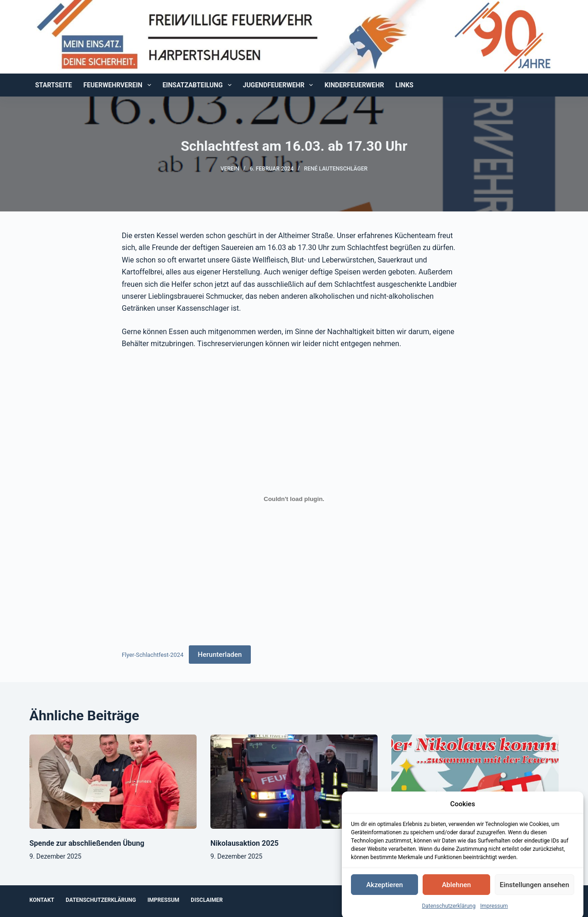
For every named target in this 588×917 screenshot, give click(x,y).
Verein (230, 169)
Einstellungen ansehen (534, 891)
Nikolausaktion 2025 (245, 843)
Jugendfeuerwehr (280, 85)
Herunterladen (220, 655)
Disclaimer (207, 900)
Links (404, 85)
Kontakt (42, 900)
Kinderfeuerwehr (354, 85)
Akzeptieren (384, 891)
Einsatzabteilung (199, 85)
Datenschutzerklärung (449, 912)
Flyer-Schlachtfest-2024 (153, 655)
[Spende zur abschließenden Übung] (113, 782)
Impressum (494, 912)
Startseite (54, 85)
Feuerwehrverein (119, 85)
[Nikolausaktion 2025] (294, 782)
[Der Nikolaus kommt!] (475, 782)
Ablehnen (456, 891)
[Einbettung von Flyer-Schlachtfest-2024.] (294, 499)
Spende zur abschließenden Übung (87, 843)
